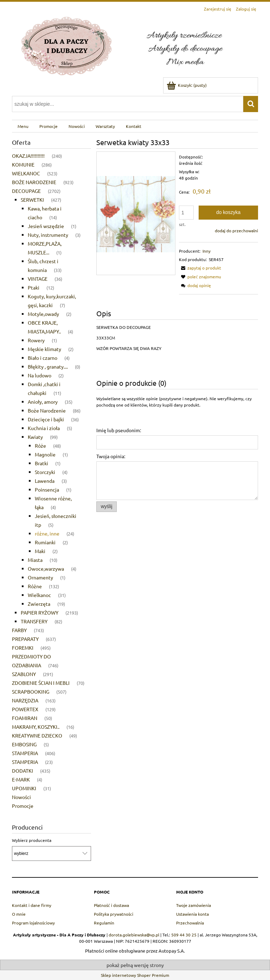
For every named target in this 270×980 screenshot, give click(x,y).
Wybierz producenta (32, 840)
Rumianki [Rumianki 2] (45, 542)
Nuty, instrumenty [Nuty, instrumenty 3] (48, 235)
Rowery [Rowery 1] (36, 340)
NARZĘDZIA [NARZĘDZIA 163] (25, 700)
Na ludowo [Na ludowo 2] (40, 375)
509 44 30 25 (184, 935)
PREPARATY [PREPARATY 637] (25, 639)
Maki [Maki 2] (40, 551)
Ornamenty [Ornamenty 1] (40, 577)
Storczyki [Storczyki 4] (45, 472)
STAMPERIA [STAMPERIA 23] (25, 762)
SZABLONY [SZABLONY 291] (24, 674)
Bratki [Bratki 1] (41, 463)
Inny (207, 251)
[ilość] (186, 213)
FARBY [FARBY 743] (19, 630)
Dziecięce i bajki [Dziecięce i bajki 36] (46, 419)
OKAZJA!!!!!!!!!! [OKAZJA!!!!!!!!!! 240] (28, 156)
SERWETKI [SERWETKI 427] (32, 200)
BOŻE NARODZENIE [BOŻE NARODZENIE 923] (34, 182)
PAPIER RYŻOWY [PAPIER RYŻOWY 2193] (40, 612)
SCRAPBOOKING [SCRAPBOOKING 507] (31, 692)
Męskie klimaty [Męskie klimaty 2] (44, 349)
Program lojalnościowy (33, 923)
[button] (200, 268)
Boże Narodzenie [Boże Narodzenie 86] (47, 410)
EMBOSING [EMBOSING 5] (24, 744)
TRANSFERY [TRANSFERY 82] (34, 621)
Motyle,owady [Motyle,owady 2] (43, 314)
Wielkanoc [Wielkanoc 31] (39, 595)
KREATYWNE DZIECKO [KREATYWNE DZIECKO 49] (37, 735)
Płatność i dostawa (111, 905)
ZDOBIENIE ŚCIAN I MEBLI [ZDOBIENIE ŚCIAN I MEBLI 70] (41, 683)
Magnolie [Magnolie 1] (45, 454)
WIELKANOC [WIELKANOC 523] (26, 173)
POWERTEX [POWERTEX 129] (25, 709)
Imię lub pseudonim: (119, 430)
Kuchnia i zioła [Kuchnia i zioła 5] (44, 428)
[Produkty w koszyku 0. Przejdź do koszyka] (187, 85)
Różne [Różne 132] (35, 586)
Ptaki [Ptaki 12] (34, 287)
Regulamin (104, 923)
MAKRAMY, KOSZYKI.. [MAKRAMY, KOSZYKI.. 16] (36, 727)
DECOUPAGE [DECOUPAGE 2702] (26, 191)
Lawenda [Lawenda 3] (45, 481)
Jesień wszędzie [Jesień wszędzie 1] (46, 226)
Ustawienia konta (192, 914)
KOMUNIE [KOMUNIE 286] (23, 164)
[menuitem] (23, 126)
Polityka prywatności (114, 914)
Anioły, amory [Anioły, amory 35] (43, 402)
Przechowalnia (190, 923)
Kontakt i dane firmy (32, 905)
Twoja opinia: (111, 456)
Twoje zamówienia (194, 905)
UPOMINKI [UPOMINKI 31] (24, 788)
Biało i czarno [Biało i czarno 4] (43, 358)
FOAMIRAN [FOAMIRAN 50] (25, 718)
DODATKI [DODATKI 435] (22, 771)
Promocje (23, 806)
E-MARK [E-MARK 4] (21, 779)
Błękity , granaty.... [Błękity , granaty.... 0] (48, 366)
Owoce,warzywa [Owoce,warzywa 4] (46, 569)
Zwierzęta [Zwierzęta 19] (39, 604)
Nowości (21, 797)
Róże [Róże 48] (40, 446)
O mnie (19, 914)
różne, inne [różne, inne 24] (47, 533)
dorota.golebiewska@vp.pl (134, 935)
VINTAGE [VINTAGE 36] (38, 279)
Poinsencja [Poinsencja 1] (47, 489)
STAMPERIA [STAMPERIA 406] (25, 753)
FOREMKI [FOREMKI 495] (23, 648)
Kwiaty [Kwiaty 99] (35, 437)
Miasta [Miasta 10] (35, 560)
